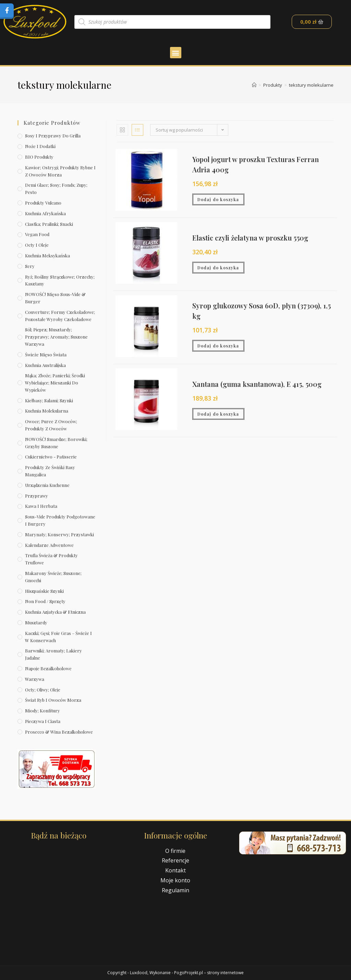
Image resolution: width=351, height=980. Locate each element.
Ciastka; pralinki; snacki (49, 224)
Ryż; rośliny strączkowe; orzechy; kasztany (60, 280)
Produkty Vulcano (43, 203)
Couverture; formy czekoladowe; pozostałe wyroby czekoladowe (60, 316)
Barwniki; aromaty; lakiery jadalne (53, 654)
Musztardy (36, 622)
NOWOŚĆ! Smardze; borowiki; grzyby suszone (56, 443)
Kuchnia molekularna (47, 411)
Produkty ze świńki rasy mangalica (50, 471)
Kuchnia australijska (45, 365)
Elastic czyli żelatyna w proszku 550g (250, 238)
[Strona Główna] (254, 85)
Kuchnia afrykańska (45, 213)
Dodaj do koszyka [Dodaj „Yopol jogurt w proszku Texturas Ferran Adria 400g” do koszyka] (218, 199)
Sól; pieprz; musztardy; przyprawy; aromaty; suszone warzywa (56, 337)
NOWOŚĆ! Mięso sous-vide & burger (55, 298)
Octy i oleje (37, 245)
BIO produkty (39, 157)
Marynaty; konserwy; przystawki (59, 534)
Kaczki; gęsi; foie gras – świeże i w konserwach (58, 637)
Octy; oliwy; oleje (43, 690)
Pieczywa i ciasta (43, 721)
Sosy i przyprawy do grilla (53, 136)
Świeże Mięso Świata (46, 354)
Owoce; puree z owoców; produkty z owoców (51, 425)
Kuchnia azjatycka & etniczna (55, 612)
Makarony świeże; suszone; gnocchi (53, 577)
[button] (176, 53)
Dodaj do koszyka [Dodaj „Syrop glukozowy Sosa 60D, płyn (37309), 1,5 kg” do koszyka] (218, 346)
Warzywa (35, 679)
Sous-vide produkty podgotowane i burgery (60, 520)
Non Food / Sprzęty (45, 601)
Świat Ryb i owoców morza (53, 700)
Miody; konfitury (43, 710)
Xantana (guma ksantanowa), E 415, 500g (257, 384)
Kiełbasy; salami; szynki (49, 400)
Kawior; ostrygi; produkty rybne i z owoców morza (60, 171)
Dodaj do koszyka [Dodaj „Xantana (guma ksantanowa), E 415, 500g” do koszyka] (218, 414)
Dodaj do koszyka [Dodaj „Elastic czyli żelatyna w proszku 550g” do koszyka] (218, 268)
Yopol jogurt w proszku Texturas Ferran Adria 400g (256, 164)
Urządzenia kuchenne (47, 485)
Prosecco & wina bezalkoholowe (59, 732)
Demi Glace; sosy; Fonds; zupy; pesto (56, 188)
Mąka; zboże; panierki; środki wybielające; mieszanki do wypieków (55, 383)
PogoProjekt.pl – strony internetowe (209, 973)
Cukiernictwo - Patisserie (51, 457)
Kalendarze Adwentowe (49, 545)
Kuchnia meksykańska (47, 255)
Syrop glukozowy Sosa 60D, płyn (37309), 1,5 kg (262, 311)
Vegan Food (37, 234)
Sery (30, 266)
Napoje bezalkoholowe (48, 668)
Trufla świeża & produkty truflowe (51, 559)
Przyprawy (37, 496)
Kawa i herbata (41, 506)
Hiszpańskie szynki (44, 591)
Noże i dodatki (40, 146)
